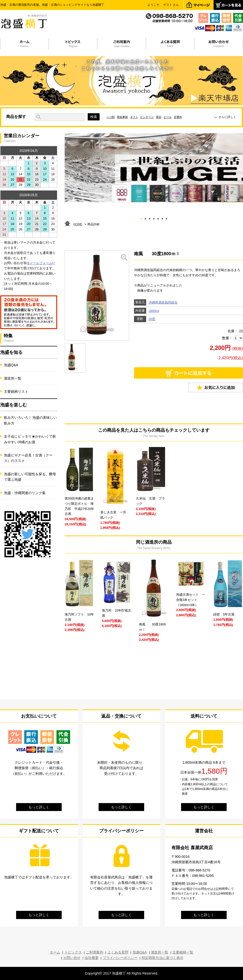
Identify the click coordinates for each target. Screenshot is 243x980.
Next (235, 581)
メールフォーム (41, 263)
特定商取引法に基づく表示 (162, 958)
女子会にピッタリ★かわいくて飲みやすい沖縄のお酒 (30, 439)
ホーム (55, 952)
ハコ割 (111, 117)
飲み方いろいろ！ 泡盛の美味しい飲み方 (30, 420)
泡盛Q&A (11, 365)
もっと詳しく (39, 807)
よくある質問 (118, 952)
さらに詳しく (227, 117)
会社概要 (92, 958)
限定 (159, 117)
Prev (72, 581)
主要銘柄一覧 (183, 952)
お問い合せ (72, 958)
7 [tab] (166, 218)
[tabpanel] (154, 168)
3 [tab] (149, 218)
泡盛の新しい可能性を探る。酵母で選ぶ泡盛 (30, 477)
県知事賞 (122, 117)
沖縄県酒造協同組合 (163, 302)
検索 (94, 117)
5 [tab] (158, 218)
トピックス (73, 952)
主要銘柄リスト (16, 392)
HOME (78, 224)
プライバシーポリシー (120, 958)
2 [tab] (145, 218)
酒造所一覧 (13, 378)
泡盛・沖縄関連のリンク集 (25, 493)
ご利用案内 (95, 952)
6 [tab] (162, 218)
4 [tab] (154, 218)
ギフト (134, 117)
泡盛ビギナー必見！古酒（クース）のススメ (28, 458)
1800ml (154, 311)
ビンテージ (147, 117)
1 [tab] (141, 218)
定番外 (178, 117)
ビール (168, 117)
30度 (152, 319)
